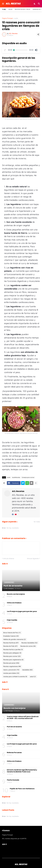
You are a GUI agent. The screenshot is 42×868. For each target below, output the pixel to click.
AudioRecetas (16, 477)
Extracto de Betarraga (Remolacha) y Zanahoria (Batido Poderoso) (22, 771)
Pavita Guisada (13, 780)
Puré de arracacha (14, 727)
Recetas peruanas (11, 663)
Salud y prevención (11, 670)
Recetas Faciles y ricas (22, 9)
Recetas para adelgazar (12, 653)
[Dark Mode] (35, 4)
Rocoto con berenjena (16, 594)
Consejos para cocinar (28, 477)
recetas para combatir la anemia (15, 677)
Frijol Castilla (12, 620)
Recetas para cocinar (12, 656)
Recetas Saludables (29, 643)
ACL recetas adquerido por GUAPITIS (14, 838)
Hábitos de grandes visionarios (14, 639)
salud (33, 677)
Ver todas (37, 522)
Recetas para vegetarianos (13, 660)
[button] (36, 50)
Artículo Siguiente (33, 558)
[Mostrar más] (36, 483)
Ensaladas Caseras (11, 636)
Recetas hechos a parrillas (13, 649)
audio (16, 18)
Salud (10, 9)
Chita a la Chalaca (14, 603)
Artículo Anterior (9, 558)
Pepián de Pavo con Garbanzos (22, 789)
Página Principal (7, 18)
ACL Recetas (18, 491)
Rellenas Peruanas (14, 753)
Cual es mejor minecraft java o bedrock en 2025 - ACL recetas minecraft (23, 717)
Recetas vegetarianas (12, 666)
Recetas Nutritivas (11, 643)
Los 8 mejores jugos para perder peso (22, 611)
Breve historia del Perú (12, 633)
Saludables (27, 670)
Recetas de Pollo (10, 646)
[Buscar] (39, 4)
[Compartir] (38, 34)
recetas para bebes (11, 673)
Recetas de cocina (28, 646)
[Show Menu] (3, 4)
